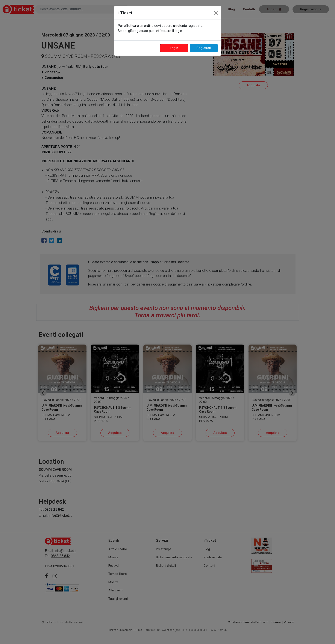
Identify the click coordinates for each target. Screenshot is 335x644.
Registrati (204, 48)
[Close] (216, 13)
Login (174, 48)
